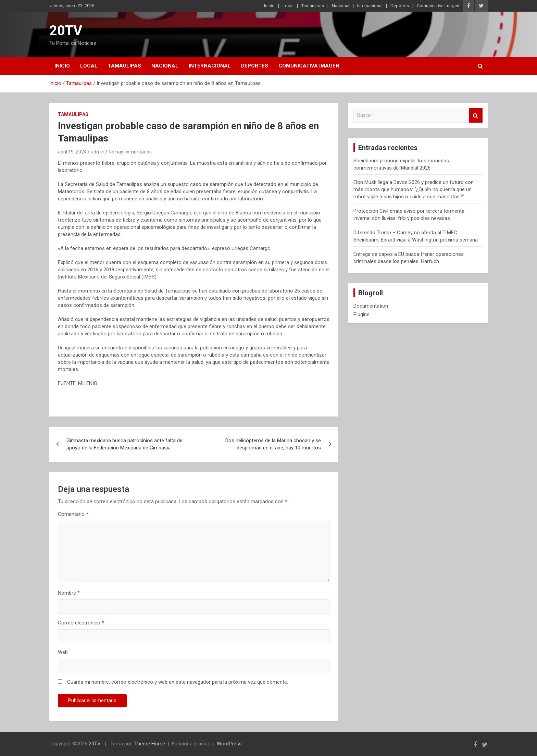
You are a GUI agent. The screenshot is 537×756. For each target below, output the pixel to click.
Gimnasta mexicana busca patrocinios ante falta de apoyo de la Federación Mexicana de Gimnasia (124, 444)
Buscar (476, 115)
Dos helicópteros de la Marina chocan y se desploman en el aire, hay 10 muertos (273, 444)
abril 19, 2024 (72, 152)
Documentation (371, 306)
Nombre (69, 593)
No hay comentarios (130, 152)
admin (98, 152)
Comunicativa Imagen (438, 6)
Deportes (400, 6)
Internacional (370, 6)
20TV (66, 31)
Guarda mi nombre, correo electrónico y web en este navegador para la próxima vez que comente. (178, 682)
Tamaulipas (313, 6)
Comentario (73, 514)
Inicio (269, 6)
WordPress (229, 744)
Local (288, 6)
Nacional (341, 6)
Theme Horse (150, 744)
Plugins (361, 314)
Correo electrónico (81, 623)
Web (63, 652)
